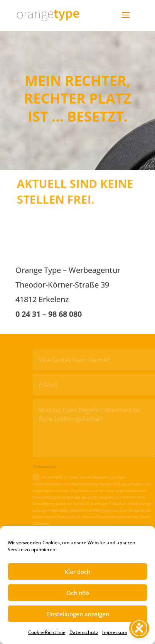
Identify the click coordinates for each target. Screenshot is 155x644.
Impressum (115, 632)
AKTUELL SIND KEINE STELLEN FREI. (75, 191)
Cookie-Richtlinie (47, 632)
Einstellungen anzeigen (78, 614)
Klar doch (77, 572)
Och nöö (78, 593)
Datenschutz (84, 632)
